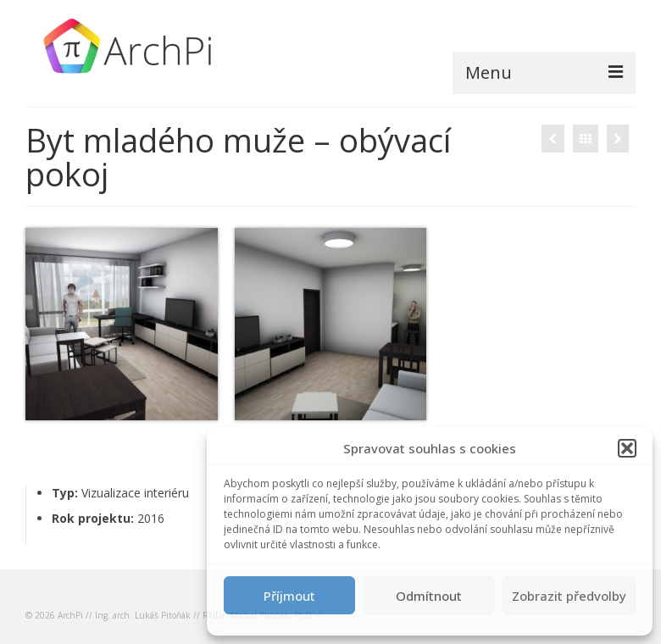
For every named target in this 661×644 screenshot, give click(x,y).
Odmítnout (429, 596)
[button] (627, 448)
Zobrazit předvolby (569, 596)
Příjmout (289, 596)
